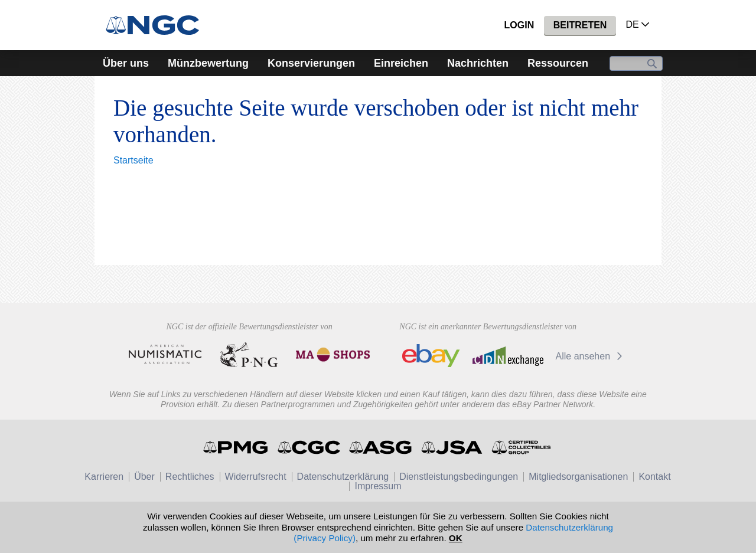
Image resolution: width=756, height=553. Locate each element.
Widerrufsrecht (256, 477)
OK (456, 538)
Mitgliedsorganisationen (578, 477)
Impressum (378, 486)
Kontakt (654, 477)
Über (144, 477)
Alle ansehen (591, 356)
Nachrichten (478, 63)
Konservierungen (311, 63)
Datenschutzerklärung (343, 477)
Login (519, 25)
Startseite (133, 160)
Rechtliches (190, 477)
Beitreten (580, 25)
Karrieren (104, 477)
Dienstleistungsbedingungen (459, 477)
